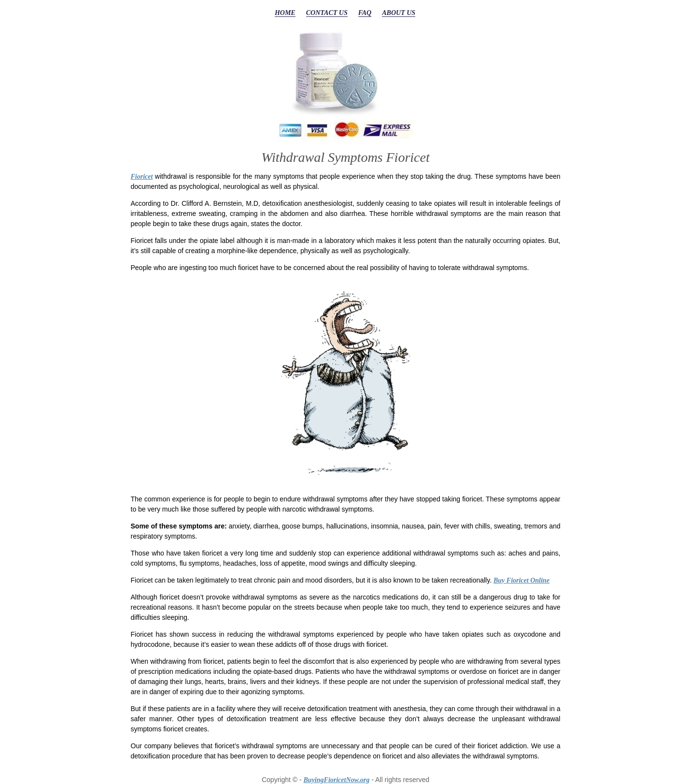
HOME (285, 13)
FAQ (365, 13)
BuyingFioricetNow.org (337, 780)
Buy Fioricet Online (522, 580)
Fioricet (142, 177)
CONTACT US (327, 13)
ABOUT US (399, 13)
